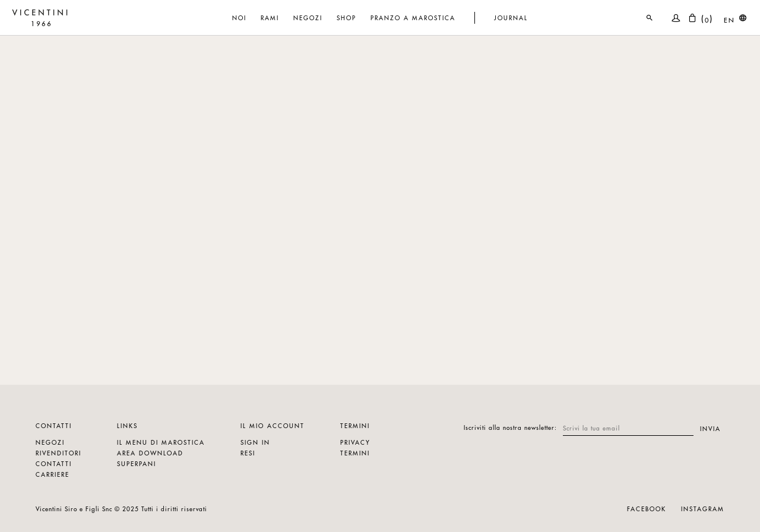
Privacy (355, 442)
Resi (248, 453)
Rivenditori (58, 453)
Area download (150, 453)
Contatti (54, 463)
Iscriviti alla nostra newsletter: (510, 427)
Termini (355, 453)
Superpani (137, 463)
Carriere (53, 474)
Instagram (703, 509)
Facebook (647, 509)
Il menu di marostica (161, 442)
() (701, 18)
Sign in (255, 442)
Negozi (50, 442)
